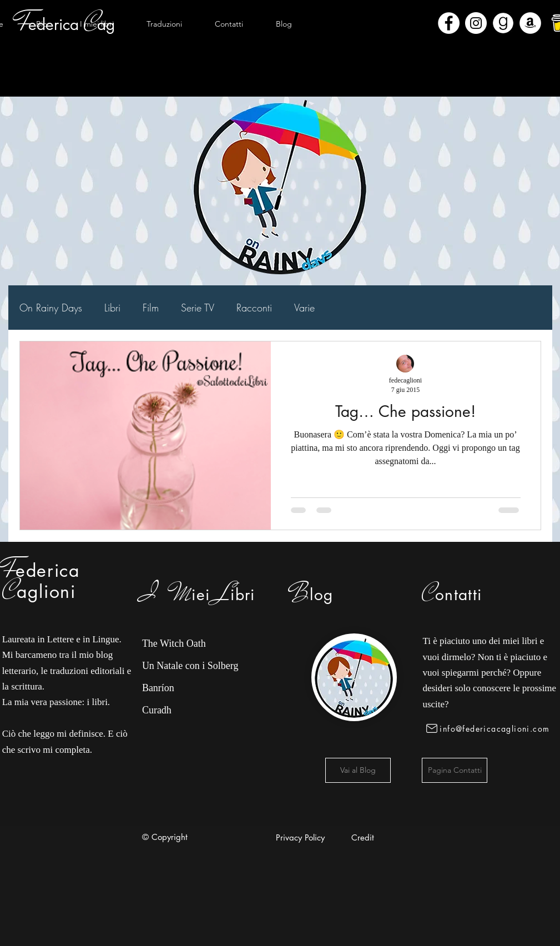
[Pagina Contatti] (455, 770)
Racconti (254, 308)
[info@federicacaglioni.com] (490, 728)
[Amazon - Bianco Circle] (530, 23)
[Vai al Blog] (358, 770)
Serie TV (198, 308)
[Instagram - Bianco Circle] (476, 23)
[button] (97, 24)
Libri (112, 308)
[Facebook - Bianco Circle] (449, 23)
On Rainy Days (51, 308)
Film (151, 308)
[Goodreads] (503, 23)
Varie (304, 308)
